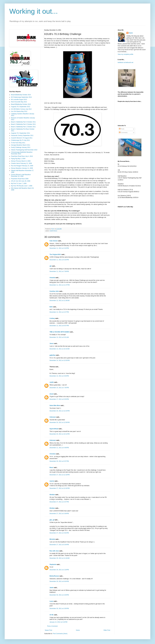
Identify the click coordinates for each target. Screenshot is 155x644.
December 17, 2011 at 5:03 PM (59, 399)
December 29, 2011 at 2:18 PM (59, 570)
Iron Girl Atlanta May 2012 (19, 111)
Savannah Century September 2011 (22, 135)
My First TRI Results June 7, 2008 (22, 186)
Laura (51, 601)
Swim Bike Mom (55, 406)
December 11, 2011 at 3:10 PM (59, 248)
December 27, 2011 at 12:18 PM (60, 475)
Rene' (51, 468)
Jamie (52, 588)
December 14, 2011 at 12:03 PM (60, 360)
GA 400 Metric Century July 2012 (21, 109)
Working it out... (34, 11)
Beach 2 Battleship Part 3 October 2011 (23, 122)
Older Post (107, 630)
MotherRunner (54, 576)
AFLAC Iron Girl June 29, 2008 (21, 181)
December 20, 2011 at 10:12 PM (60, 434)
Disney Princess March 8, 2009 (21, 161)
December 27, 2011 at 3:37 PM (59, 502)
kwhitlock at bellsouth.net (125, 62)
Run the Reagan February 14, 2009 (22, 166)
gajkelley (53, 355)
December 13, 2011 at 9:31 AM (59, 337)
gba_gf (52, 520)
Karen (131, 33)
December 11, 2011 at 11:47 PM (60, 285)
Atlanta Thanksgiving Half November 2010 (24, 150)
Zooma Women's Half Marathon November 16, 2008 (21, 175)
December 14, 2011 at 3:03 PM (59, 376)
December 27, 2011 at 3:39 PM (59, 514)
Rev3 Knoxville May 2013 (19, 102)
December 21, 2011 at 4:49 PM (59, 448)
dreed (51, 394)
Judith (52, 382)
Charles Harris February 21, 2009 (21, 163)
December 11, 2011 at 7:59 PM (59, 271)
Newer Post (48, 630)
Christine (53, 454)
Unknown (53, 417)
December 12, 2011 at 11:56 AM (59, 301)
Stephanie (53, 564)
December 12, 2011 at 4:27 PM (59, 312)
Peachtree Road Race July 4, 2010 (22, 156)
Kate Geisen (54, 241)
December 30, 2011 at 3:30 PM (59, 608)
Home (78, 630)
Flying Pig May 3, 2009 (18, 159)
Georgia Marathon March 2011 (21, 145)
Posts (122, 129)
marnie (52, 481)
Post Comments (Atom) (60, 634)
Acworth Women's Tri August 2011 (22, 138)
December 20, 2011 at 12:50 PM (60, 422)
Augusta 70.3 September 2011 (21, 133)
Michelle (52, 539)
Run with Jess (54, 551)
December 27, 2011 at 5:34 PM (59, 545)
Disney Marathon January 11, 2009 (22, 168)
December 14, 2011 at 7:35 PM (59, 388)
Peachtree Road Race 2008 (20, 179)
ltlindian (52, 495)
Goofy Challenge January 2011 (21, 147)
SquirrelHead (54, 429)
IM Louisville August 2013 (19, 100)
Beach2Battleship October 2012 (21, 104)
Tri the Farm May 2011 (18, 143)
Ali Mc (52, 615)
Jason (52, 343)
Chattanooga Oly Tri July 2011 (20, 140)
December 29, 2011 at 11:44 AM (59, 558)
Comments (123, 133)
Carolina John (54, 291)
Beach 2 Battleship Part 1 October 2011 (23, 127)
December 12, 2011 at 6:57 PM (59, 326)
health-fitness (53, 231)
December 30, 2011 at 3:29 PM (59, 595)
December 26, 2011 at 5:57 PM (59, 461)
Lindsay (52, 318)
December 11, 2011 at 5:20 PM (59, 260)
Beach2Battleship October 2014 (21, 95)
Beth (51, 307)
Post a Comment (52, 626)
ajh (51, 266)
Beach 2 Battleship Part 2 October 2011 (23, 124)
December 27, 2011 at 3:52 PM (59, 533)
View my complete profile (125, 54)
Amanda (52, 278)
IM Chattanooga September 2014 (21, 97)
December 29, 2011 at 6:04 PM (59, 581)
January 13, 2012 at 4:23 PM (58, 622)
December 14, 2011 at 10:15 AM (59, 349)
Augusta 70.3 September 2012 (21, 107)
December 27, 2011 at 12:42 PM (60, 488)
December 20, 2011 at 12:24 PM (60, 411)
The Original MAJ (55, 254)
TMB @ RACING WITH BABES (59, 332)
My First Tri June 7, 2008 (19, 183)
